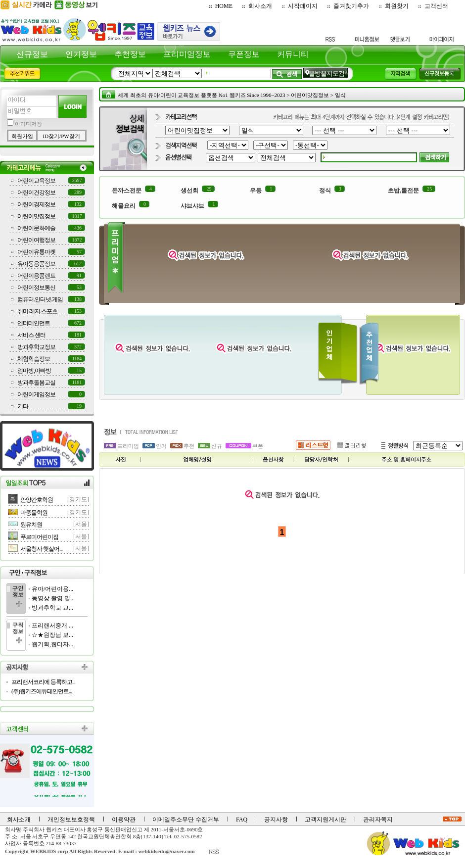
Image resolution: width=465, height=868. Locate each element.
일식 (340, 95)
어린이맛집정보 (36, 216)
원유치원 (31, 525)
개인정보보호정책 (71, 820)
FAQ (242, 820)
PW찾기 (70, 136)
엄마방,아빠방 (34, 371)
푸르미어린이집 (39, 537)
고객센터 (436, 6)
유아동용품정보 (36, 264)
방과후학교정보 (36, 347)
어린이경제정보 (36, 204)
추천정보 (130, 54)
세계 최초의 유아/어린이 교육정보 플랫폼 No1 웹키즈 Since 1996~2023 (201, 95)
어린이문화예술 (36, 228)
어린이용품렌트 (36, 276)
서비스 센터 (31, 335)
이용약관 (124, 820)
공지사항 (276, 820)
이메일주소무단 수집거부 (186, 820)
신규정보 (32, 54)
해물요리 (124, 206)
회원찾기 (397, 6)
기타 (23, 406)
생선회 (189, 191)
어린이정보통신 (36, 288)
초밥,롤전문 (403, 191)
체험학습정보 (34, 359)
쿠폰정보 (244, 54)
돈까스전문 (127, 191)
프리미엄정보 (187, 54)
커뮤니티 (293, 54)
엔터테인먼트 (34, 323)
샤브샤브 (192, 206)
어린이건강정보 (36, 193)
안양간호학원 (37, 500)
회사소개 (260, 6)
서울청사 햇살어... (41, 549)
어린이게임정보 (36, 394)
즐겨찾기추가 (351, 6)
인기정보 (81, 54)
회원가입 (22, 136)
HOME (224, 6)
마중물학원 (34, 513)
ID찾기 (51, 136)
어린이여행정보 (36, 240)
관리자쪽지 (378, 820)
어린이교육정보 (36, 181)
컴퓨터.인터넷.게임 (40, 299)
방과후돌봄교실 (36, 383)
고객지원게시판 (325, 820)
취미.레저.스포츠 (37, 311)
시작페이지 (303, 6)
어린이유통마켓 (36, 252)
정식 (325, 191)
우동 (256, 191)
